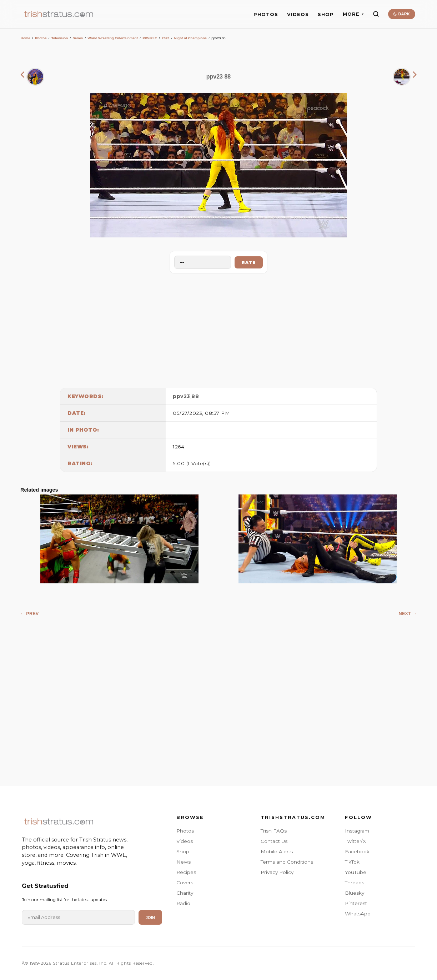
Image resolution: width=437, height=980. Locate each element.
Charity (185, 893)
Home (26, 38)
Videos (185, 841)
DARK (401, 14)
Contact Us (274, 841)
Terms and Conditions (287, 862)
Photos (41, 38)
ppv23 (182, 396)
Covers (185, 883)
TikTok (352, 862)
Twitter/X (355, 841)
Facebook (357, 851)
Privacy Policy (277, 872)
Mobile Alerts (277, 851)
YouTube (356, 872)
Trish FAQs (274, 831)
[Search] (376, 14)
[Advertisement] (218, 329)
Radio (183, 903)
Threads (355, 883)
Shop (183, 851)
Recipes (186, 872)
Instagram (357, 831)
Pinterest (356, 903)
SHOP (326, 14)
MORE (353, 14)
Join (150, 918)
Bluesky (355, 893)
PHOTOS (266, 14)
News (184, 862)
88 (195, 396)
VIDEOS (298, 14)
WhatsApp (358, 914)
